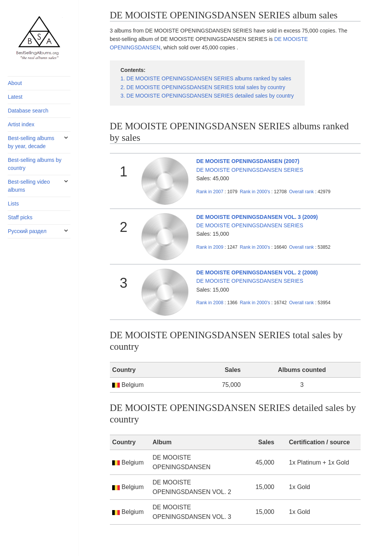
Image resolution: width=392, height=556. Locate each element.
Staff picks (20, 217)
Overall (301, 192)
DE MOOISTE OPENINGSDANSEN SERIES (250, 170)
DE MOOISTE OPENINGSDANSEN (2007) (248, 161)
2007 (210, 192)
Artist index (21, 124)
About (15, 83)
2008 (210, 303)
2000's (255, 192)
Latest (15, 97)
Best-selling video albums (29, 186)
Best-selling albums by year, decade (31, 142)
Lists (13, 204)
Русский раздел (27, 231)
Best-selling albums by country (34, 164)
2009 (210, 247)
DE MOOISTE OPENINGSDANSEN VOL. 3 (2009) (257, 217)
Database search (28, 111)
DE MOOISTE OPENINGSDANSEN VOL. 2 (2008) (257, 272)
